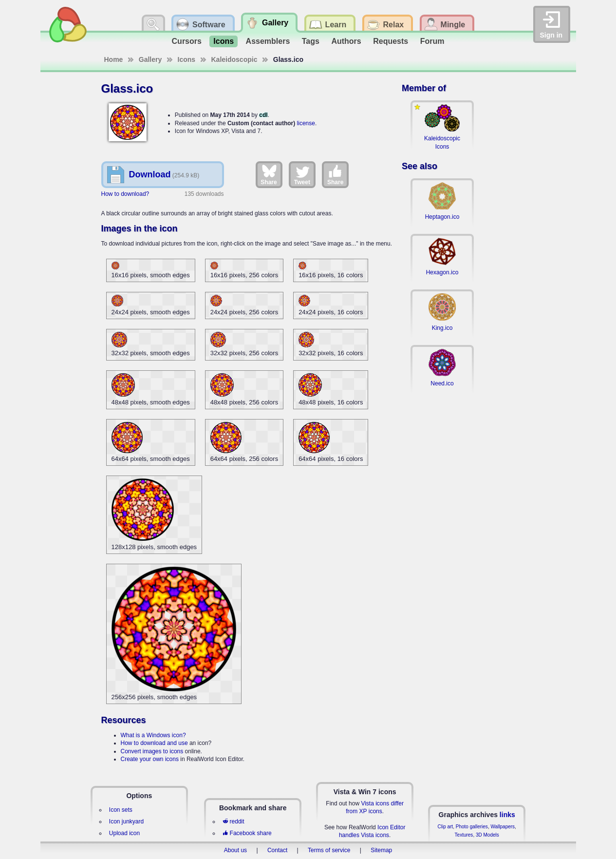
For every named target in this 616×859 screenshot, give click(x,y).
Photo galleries (472, 827)
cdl (263, 115)
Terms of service (329, 850)
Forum (432, 41)
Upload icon (124, 833)
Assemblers (268, 41)
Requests (391, 41)
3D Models (487, 835)
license (306, 123)
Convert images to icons (152, 751)
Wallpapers (503, 827)
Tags (311, 41)
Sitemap (381, 850)
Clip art (445, 827)
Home (114, 59)
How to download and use (154, 743)
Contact (277, 850)
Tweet (302, 174)
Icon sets (121, 810)
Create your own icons (150, 759)
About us (235, 850)
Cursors (187, 41)
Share (269, 174)
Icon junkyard (126, 821)
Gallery (150, 59)
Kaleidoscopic (234, 59)
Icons (224, 41)
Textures (464, 835)
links (507, 815)
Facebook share (247, 833)
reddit (233, 821)
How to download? (125, 194)
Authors (346, 41)
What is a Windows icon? (153, 735)
